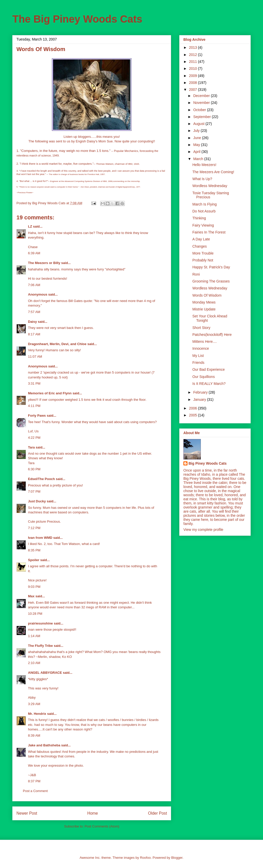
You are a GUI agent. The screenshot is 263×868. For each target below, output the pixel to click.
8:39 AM (34, 735)
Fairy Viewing (203, 225)
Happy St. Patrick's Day (211, 267)
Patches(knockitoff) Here (212, 335)
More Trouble (203, 253)
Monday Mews (204, 302)
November (202, 103)
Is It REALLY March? (209, 384)
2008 (194, 83)
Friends (198, 363)
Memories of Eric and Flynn (50, 393)
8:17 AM (34, 334)
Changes (200, 246)
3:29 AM (34, 704)
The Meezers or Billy (44, 263)
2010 (194, 69)
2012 (194, 55)
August (199, 124)
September (202, 117)
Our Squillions (204, 377)
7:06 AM (34, 285)
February (201, 392)
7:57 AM (34, 312)
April (197, 152)
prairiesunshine (40, 623)
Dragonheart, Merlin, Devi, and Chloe (57, 344)
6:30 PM (34, 469)
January (200, 399)
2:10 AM (34, 663)
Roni (196, 274)
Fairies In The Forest (209, 232)
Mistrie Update (204, 309)
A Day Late (201, 239)
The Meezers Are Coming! (213, 172)
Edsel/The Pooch (41, 479)
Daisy (32, 322)
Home (93, 813)
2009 (194, 76)
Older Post (157, 813)
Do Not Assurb (204, 211)
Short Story (201, 328)
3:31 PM (34, 383)
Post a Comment (35, 791)
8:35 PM (34, 550)
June (198, 138)
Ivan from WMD (40, 538)
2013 (194, 47)
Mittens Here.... (205, 342)
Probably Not (203, 260)
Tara (31, 447)
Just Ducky (37, 501)
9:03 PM (34, 587)
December (202, 96)
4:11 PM (34, 406)
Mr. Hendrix (37, 714)
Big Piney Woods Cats (208, 463)
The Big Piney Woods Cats (77, 19)
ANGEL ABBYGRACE (45, 673)
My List (198, 356)
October (200, 110)
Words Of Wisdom (207, 295)
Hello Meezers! (204, 165)
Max (31, 596)
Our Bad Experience (209, 369)
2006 (194, 408)
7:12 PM (34, 528)
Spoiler (34, 560)
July (197, 131)
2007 (194, 90)
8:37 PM (34, 781)
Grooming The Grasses (211, 281)
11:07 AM (35, 357)
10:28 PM (35, 614)
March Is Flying (205, 204)
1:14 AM (34, 636)
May (197, 145)
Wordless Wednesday (210, 186)
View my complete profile (203, 530)
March (199, 159)
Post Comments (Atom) (102, 826)
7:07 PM (34, 491)
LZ (30, 226)
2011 (194, 62)
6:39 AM (34, 253)
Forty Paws (37, 416)
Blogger (177, 858)
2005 (194, 415)
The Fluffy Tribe (40, 646)
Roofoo (145, 858)
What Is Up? (202, 179)
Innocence (201, 348)
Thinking (199, 218)
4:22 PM (34, 438)
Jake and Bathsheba (44, 745)
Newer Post (27, 813)
